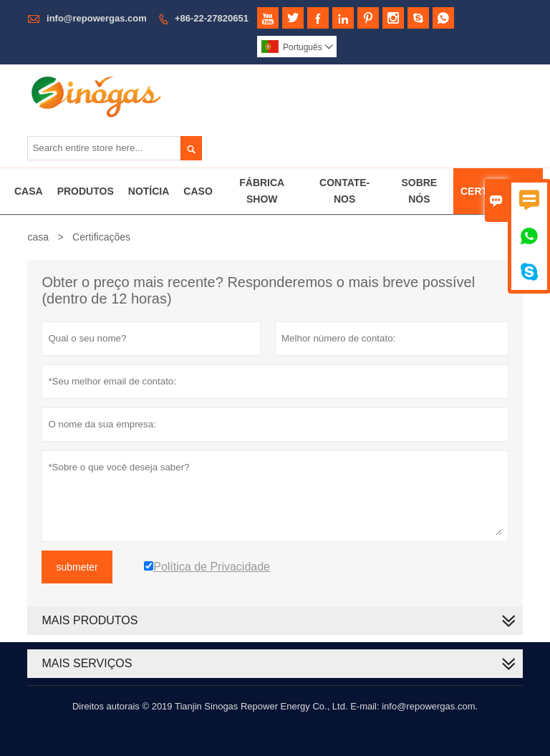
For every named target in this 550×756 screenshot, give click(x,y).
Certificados (498, 191)
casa (38, 237)
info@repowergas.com (97, 18)
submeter (77, 567)
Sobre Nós (419, 191)
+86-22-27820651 (212, 18)
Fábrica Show (262, 191)
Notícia (149, 191)
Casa (29, 191)
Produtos (86, 191)
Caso (198, 191)
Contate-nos (344, 191)
